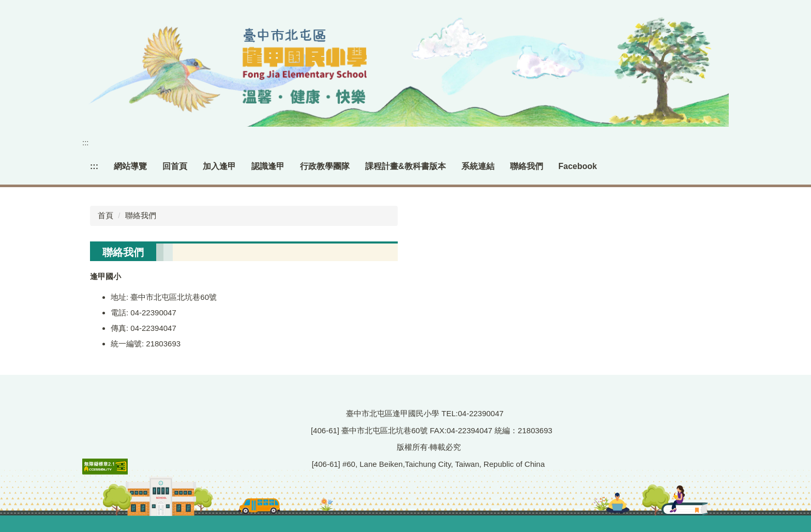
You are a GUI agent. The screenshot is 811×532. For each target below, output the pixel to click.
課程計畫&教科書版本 (405, 166)
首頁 (106, 215)
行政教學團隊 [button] (325, 166)
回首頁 (175, 166)
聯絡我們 (527, 166)
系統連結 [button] (478, 166)
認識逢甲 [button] (268, 166)
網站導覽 (130, 166)
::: (86, 142)
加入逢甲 (219, 166)
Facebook (578, 166)
